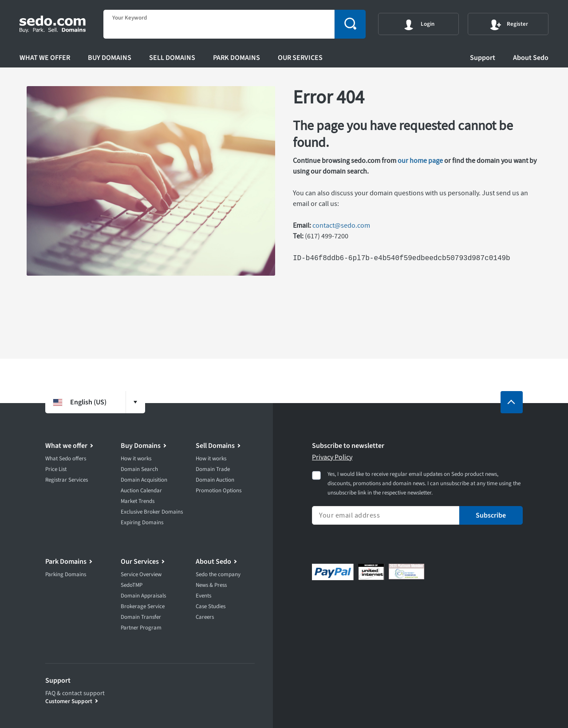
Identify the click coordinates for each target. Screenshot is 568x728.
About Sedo (531, 58)
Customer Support (69, 701)
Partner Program (141, 628)
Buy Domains (110, 58)
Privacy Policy (332, 457)
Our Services (300, 58)
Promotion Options (219, 491)
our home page (420, 161)
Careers (205, 617)
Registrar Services (67, 480)
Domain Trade (213, 469)
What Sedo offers (66, 459)
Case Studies (211, 606)
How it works (136, 459)
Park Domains (237, 58)
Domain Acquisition (144, 480)
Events (203, 596)
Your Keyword (130, 18)
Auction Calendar (141, 491)
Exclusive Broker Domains (152, 512)
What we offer (45, 58)
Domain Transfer (141, 617)
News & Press (211, 585)
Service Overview (141, 574)
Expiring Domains (142, 522)
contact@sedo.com (341, 226)
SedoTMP (132, 585)
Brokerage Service (143, 606)
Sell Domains (172, 58)
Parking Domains (66, 574)
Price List (56, 469)
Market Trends (138, 501)
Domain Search (139, 469)
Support (483, 58)
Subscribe (491, 515)
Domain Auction (215, 480)
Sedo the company (218, 574)
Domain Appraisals (143, 596)
